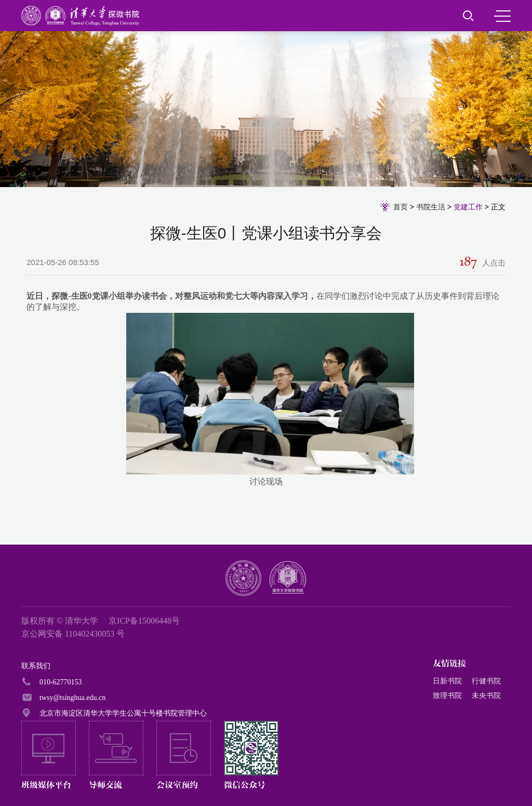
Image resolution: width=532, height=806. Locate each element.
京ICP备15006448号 (144, 621)
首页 (401, 207)
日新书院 (447, 681)
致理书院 (447, 695)
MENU (502, 16)
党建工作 (468, 207)
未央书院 (486, 695)
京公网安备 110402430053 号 (73, 634)
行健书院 (486, 681)
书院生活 (431, 207)
